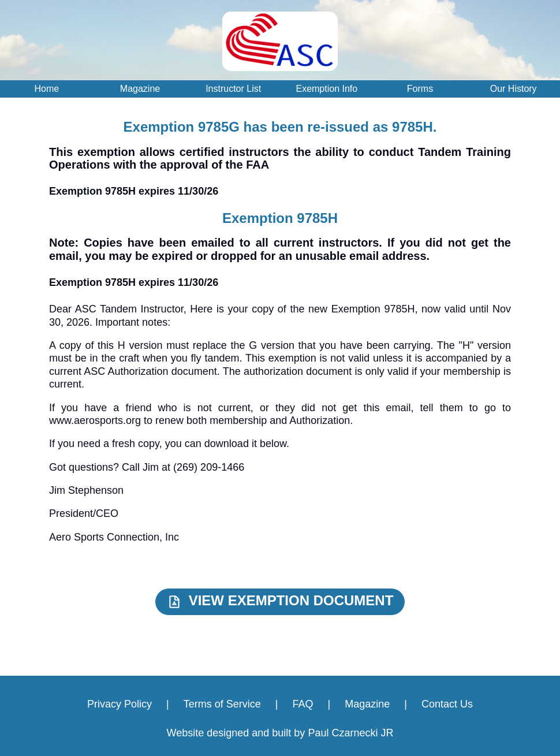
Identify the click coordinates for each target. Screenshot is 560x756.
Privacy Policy (120, 704)
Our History (514, 89)
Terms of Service (222, 704)
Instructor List (233, 89)
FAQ (303, 704)
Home (46, 89)
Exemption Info (326, 89)
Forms (420, 89)
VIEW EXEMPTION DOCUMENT (280, 601)
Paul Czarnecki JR (350, 733)
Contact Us (447, 704)
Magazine (140, 89)
